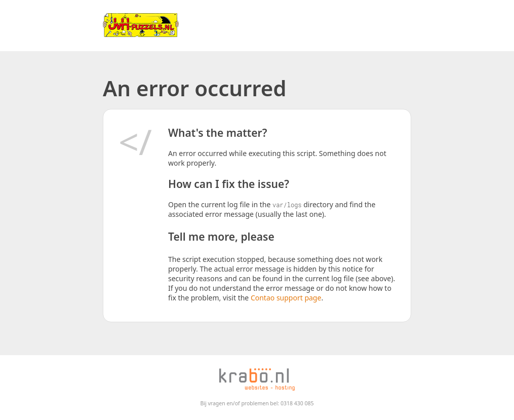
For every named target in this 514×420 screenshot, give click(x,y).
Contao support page (286, 298)
